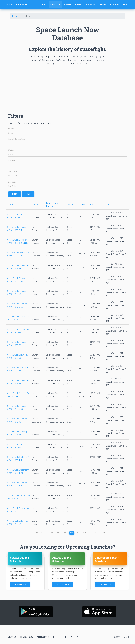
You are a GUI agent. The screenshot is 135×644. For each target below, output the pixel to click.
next (104, 533)
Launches (55, 5)
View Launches (20, 584)
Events (78, 5)
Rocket (70, 205)
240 (78, 533)
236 (52, 533)
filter (15, 194)
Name (10, 205)
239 (72, 533)
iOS (125, 5)
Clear (28, 194)
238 (65, 533)
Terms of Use (43, 637)
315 (96, 533)
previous (33, 533)
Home (44, 5)
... (47, 533)
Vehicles (103, 5)
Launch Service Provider (18, 139)
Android (114, 5)
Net (92, 205)
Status (11, 150)
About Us (12, 637)
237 (59, 533)
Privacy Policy (27, 637)
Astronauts (90, 5)
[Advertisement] (67, 90)
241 (85, 533)
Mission (81, 205)
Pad (107, 205)
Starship (68, 5)
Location (12, 161)
